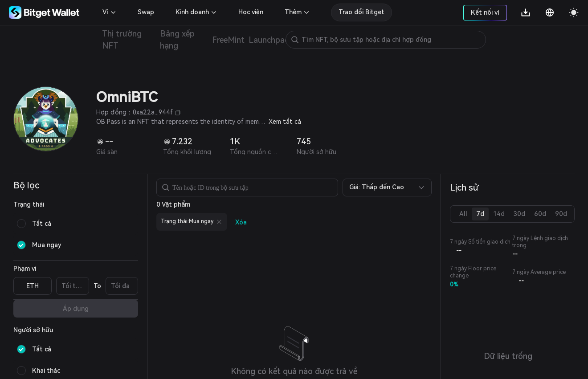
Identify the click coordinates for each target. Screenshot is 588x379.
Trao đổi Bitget (361, 12)
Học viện (251, 12)
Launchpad (269, 40)
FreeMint (228, 40)
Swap (146, 12)
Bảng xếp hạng (177, 40)
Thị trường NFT (122, 40)
